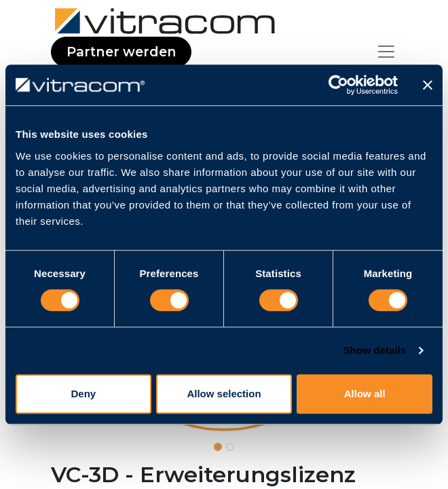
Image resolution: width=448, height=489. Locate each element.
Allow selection (224, 394)
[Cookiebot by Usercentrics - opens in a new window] (338, 85)
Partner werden (122, 52)
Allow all (365, 394)
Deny (83, 394)
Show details (375, 350)
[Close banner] (428, 85)
